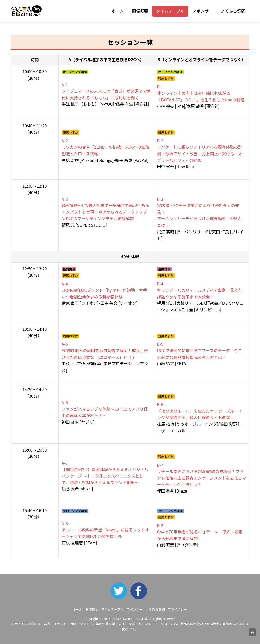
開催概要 (140, 11)
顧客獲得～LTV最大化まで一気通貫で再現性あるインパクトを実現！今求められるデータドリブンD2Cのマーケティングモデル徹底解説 (105, 209)
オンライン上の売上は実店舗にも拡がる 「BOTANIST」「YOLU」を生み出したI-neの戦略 (201, 93)
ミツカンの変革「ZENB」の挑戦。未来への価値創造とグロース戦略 (105, 147)
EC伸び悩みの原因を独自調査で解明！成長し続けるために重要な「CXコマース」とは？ (105, 350)
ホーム (118, 11)
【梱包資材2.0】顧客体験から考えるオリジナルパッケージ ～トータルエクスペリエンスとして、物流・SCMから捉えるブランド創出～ (105, 473)
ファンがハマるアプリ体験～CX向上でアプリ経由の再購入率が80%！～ (105, 409)
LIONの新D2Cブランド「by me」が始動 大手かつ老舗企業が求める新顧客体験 (104, 290)
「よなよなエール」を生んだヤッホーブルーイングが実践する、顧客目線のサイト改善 (199, 411)
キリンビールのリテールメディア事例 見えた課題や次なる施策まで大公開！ (199, 290)
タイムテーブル (170, 11)
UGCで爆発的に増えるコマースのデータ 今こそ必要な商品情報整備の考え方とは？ (200, 350)
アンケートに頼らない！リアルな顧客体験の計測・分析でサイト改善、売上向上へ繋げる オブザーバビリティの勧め (200, 150)
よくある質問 (233, 11)
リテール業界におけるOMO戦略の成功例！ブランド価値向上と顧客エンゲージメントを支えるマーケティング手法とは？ (201, 475)
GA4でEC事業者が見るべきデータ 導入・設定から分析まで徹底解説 (200, 532)
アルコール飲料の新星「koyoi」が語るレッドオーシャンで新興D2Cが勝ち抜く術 (105, 530)
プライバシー (177, 609)
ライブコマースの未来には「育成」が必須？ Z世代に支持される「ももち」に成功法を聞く (106, 91)
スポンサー (203, 11)
